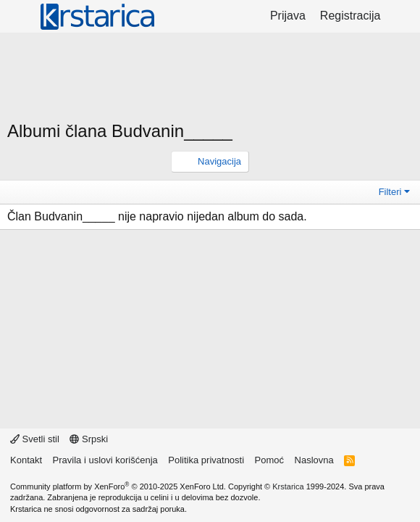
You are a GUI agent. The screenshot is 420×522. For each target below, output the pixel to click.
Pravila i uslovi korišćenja (105, 460)
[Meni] (20, 17)
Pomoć (269, 460)
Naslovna (314, 460)
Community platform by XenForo (118, 486)
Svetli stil (35, 439)
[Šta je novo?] (402, 16)
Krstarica (288, 486)
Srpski (89, 439)
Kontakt (26, 460)
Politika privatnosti (206, 460)
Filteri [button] (390, 192)
